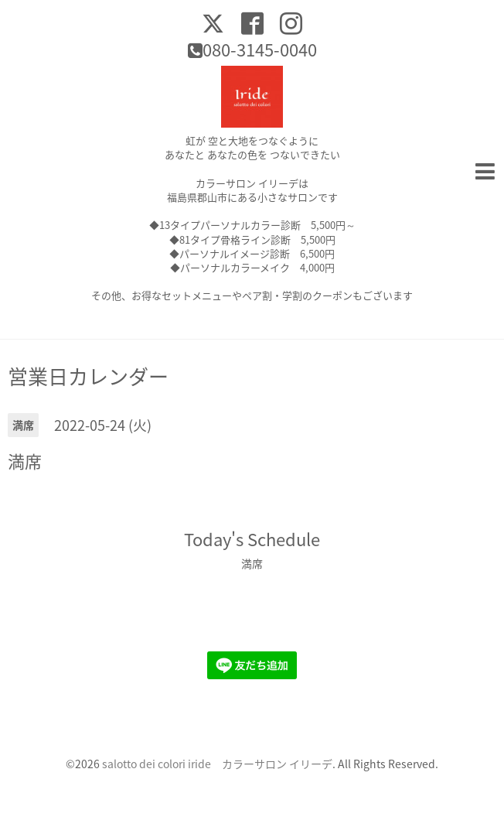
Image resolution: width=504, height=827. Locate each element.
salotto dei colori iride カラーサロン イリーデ (217, 764)
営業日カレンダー (88, 376)
